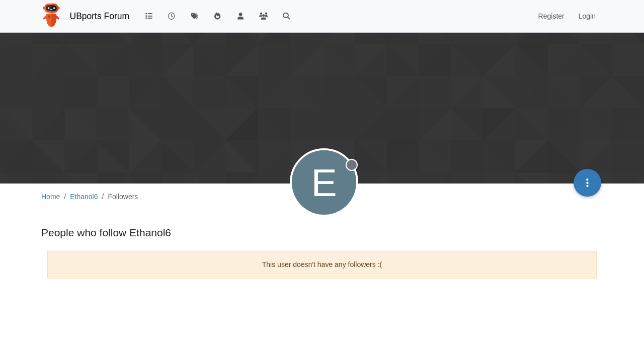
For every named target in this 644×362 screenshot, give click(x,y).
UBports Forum (100, 16)
